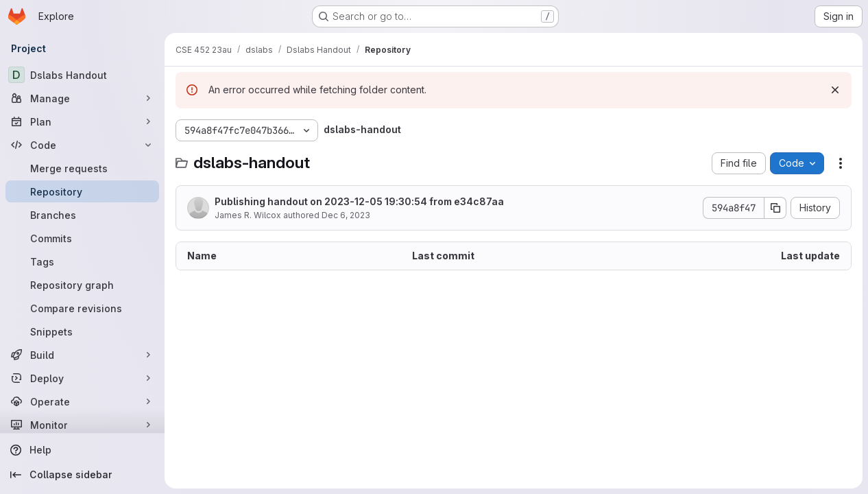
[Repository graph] (82, 285)
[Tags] (82, 261)
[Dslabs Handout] (82, 75)
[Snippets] (82, 331)
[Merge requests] (82, 168)
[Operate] (82, 401)
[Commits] (82, 238)
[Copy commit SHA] (775, 208)
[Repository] (82, 191)
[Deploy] (82, 378)
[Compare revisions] (82, 308)
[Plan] (82, 121)
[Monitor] (82, 425)
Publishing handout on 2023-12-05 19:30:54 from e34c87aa (359, 201)
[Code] (82, 145)
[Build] (82, 355)
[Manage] (82, 98)
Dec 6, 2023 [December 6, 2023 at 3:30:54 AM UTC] (346, 215)
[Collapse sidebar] (82, 475)
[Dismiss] (835, 90)
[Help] (82, 450)
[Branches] (82, 215)
